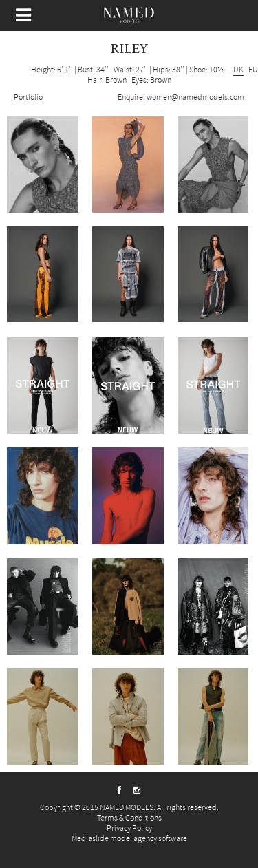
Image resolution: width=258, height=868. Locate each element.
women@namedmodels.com (195, 97)
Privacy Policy (129, 828)
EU (253, 70)
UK (238, 70)
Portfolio (28, 97)
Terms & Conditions (129, 818)
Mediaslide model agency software (129, 839)
